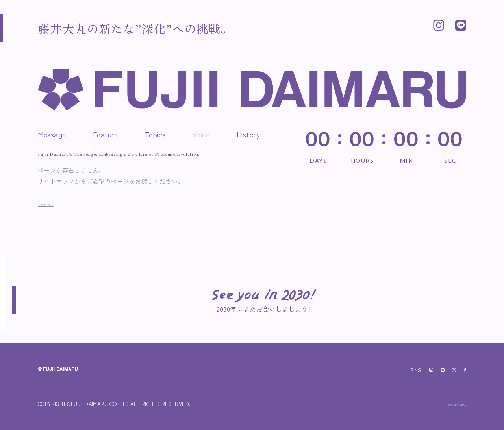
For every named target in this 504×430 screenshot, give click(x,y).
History (248, 134)
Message (52, 134)
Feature (106, 134)
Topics (155, 134)
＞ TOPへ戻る (57, 203)
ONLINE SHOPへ (445, 404)
